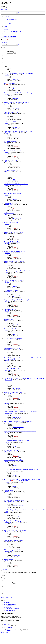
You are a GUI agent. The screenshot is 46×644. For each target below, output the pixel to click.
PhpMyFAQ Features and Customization (14, 281)
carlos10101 (16, 137)
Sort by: (18, 572)
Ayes (6, 330)
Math (7, 143)
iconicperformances (10, 423)
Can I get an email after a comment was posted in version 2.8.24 (20, 431)
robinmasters (9, 522)
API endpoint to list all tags (11, 160)
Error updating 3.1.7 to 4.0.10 (11, 170)
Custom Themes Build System (11, 329)
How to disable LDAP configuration (13, 151)
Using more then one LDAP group (12, 521)
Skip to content (4, 10)
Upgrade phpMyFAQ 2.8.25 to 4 (12, 242)
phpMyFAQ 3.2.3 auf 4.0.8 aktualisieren (14, 261)
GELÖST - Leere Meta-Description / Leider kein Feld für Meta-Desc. (21, 470)
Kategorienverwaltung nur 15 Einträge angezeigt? (16, 300)
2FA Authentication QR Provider (12, 450)
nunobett (8, 370)
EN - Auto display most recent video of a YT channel (17, 441)
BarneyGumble (9, 205)
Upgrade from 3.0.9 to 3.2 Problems (13, 392)
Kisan (15, 89)
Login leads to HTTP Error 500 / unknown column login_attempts (20, 412)
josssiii (15, 325)
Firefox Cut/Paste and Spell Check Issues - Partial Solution (19, 73)
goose (7, 321)
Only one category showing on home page (14, 550)
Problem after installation (10, 141)
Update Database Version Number (12, 194)
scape (7, 185)
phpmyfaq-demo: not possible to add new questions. (17, 102)
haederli (7, 561)
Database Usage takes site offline (12, 223)
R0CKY (7, 224)
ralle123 (7, 263)
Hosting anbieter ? (8, 402)
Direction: (30, 572)
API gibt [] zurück (8, 490)
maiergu (7, 301)
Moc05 (7, 311)
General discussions (9, 37)
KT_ (6, 162)
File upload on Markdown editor (12, 369)
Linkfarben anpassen (9, 213)
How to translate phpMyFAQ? (11, 83)
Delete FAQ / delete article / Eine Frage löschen (16, 184)
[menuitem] (12, 19)
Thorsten (9, 40)
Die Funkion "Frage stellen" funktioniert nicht (15, 530)
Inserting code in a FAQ (10, 122)
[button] (4, 50)
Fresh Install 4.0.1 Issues (10, 309)
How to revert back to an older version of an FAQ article (18, 421)
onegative (8, 350)
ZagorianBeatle (9, 394)
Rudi (7, 532)
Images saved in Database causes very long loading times (18, 131)
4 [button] (4, 58)
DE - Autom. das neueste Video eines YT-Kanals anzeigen (18, 93)
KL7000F (8, 214)
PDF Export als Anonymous (11, 203)
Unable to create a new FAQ (11, 112)
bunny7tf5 (16, 79)
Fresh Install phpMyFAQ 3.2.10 (12, 348)
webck (7, 94)
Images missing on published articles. (13, 540)
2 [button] (4, 56)
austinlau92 (16, 127)
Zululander (8, 551)
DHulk (7, 361)
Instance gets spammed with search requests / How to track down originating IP (24, 379)
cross (7, 195)
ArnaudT (7, 114)
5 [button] (4, 60)
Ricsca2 (7, 243)
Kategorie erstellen (8, 319)
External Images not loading (11, 290)
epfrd (7, 542)
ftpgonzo (8, 403)
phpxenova (16, 296)
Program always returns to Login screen (14, 500)
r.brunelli (8, 513)
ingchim (7, 282)
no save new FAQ (8, 559)
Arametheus (8, 292)
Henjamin (16, 98)
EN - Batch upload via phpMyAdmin (13, 338)
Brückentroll (8, 380)
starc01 (15, 334)
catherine (8, 104)
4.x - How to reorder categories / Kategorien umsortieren (18, 271)
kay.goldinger (9, 133)
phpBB (9, 630)
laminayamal (17, 219)
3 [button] (4, 57)
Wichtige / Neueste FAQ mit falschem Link (15, 252)
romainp (7, 123)
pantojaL (8, 432)
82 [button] (4, 63)
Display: (7, 572)
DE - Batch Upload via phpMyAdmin (13, 460)
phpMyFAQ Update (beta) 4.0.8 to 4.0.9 (14, 232)
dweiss (7, 75)
